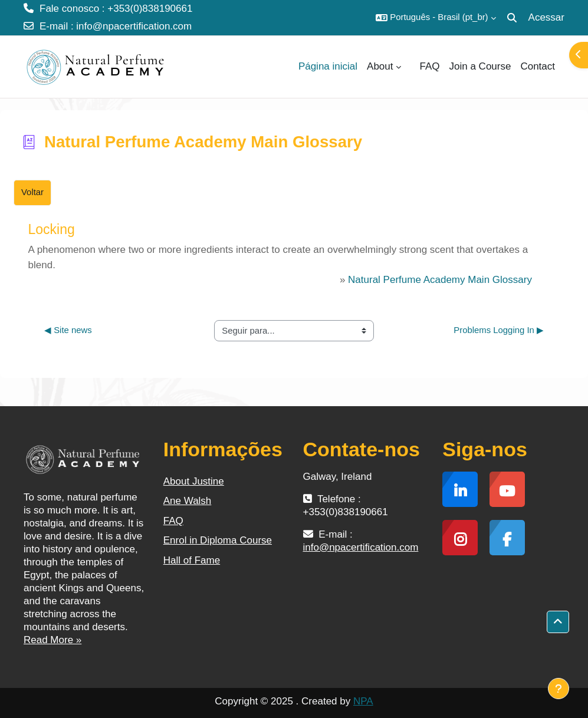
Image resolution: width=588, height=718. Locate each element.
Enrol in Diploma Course (218, 540)
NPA (363, 701)
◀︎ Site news (68, 330)
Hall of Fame (192, 560)
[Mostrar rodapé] (559, 689)
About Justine (194, 481)
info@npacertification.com (134, 26)
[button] (436, 18)
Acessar (546, 17)
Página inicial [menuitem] (328, 66)
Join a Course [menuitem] (480, 66)
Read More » (52, 640)
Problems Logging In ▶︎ (499, 330)
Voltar (32, 192)
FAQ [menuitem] (430, 66)
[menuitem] (410, 67)
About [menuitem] (380, 66)
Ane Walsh (188, 501)
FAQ (173, 521)
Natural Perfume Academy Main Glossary (440, 280)
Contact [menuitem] (538, 66)
